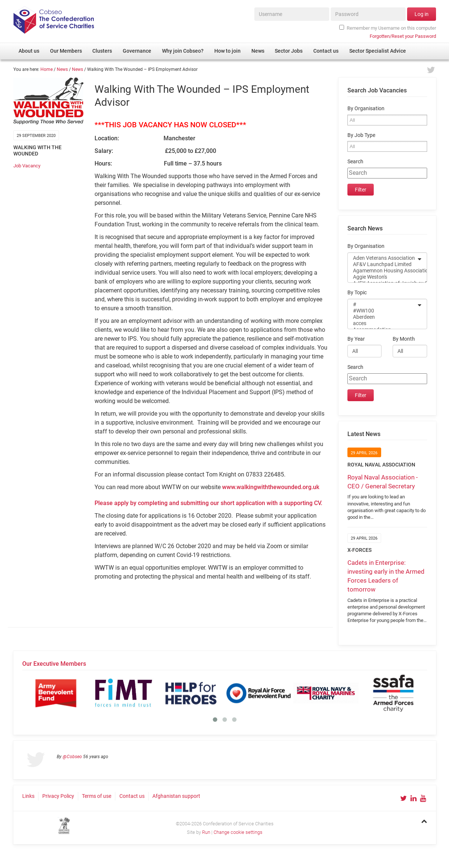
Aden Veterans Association (382, 258)
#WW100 (382, 311)
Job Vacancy (27, 166)
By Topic (357, 293)
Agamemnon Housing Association (382, 271)
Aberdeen (382, 317)
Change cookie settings (238, 832)
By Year (356, 339)
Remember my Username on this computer (387, 28)
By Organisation (366, 109)
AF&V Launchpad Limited (382, 264)
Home (47, 69)
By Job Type (361, 135)
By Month (404, 339)
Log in (422, 14)
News (62, 69)
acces (382, 323)
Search (355, 162)
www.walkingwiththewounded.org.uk (271, 487)
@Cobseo (72, 757)
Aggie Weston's (382, 277)
